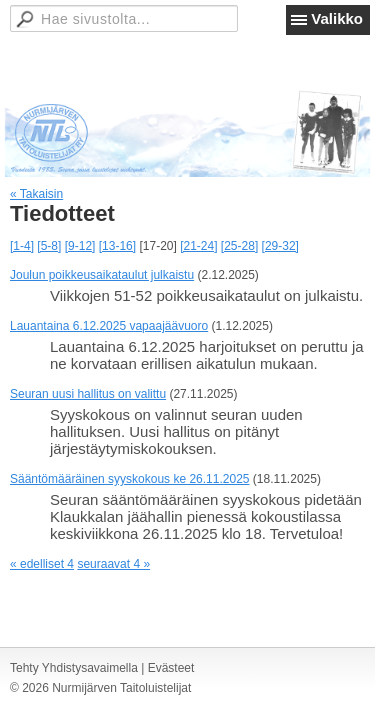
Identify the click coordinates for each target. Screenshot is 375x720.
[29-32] (280, 246)
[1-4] (22, 246)
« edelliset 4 (42, 564)
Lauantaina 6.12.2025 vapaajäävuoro (109, 326)
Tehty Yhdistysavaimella (74, 668)
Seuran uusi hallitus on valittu (88, 394)
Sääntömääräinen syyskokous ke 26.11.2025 (130, 479)
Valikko (337, 18)
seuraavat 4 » (113, 564)
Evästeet (171, 668)
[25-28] (239, 246)
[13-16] (117, 246)
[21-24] (198, 246)
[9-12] (80, 246)
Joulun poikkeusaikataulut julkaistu (102, 275)
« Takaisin (36, 194)
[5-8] (49, 246)
